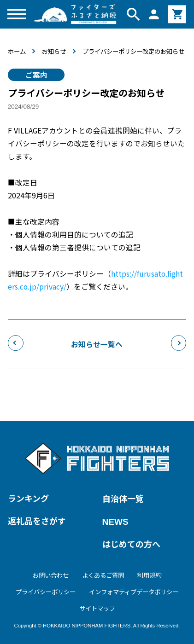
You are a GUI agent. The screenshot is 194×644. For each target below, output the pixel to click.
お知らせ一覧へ (97, 347)
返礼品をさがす (37, 521)
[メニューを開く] (17, 14)
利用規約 (149, 575)
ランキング (28, 498)
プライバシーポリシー (46, 592)
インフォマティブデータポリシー (134, 592)
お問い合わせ (51, 575)
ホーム (17, 51)
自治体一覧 (123, 498)
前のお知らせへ (16, 347)
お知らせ (54, 51)
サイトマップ (97, 608)
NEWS (115, 522)
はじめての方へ (131, 544)
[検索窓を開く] (133, 14)
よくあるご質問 (103, 575)
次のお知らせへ (179, 347)
